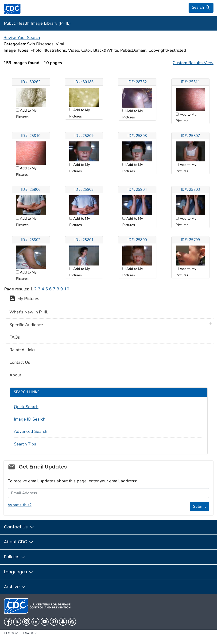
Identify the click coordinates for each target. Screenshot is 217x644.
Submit (200, 506)
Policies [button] (15, 557)
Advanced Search (31, 431)
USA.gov (30, 633)
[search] (201, 8)
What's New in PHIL (29, 312)
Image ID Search (30, 419)
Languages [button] (19, 572)
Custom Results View (193, 63)
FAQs (15, 337)
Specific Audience (26, 325)
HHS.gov (11, 633)
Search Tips (25, 444)
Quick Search (26, 407)
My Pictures (24, 299)
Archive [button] (15, 587)
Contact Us (20, 362)
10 (67, 289)
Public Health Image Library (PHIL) (37, 23)
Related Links (22, 350)
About (15, 375)
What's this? (20, 505)
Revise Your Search (22, 38)
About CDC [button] (19, 542)
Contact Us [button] (19, 527)
